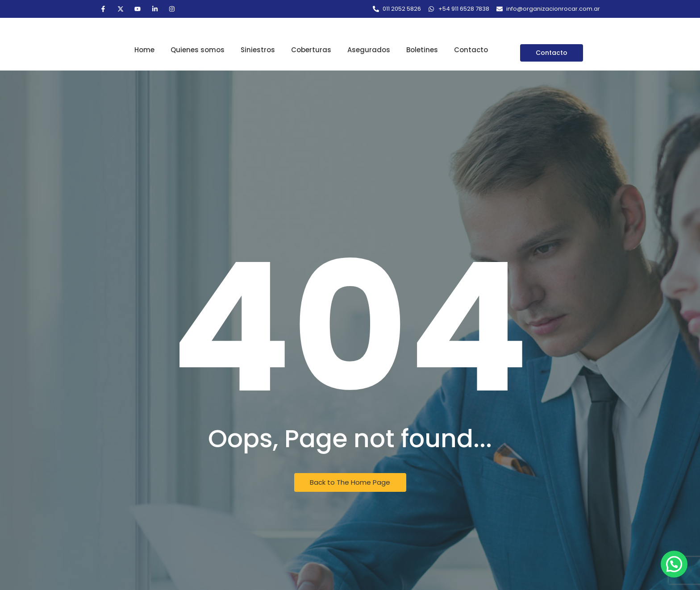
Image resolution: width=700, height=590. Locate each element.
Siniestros (258, 50)
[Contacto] (552, 53)
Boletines (422, 50)
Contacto (471, 50)
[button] (674, 564)
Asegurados (369, 50)
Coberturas (311, 50)
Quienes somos (198, 50)
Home (144, 50)
